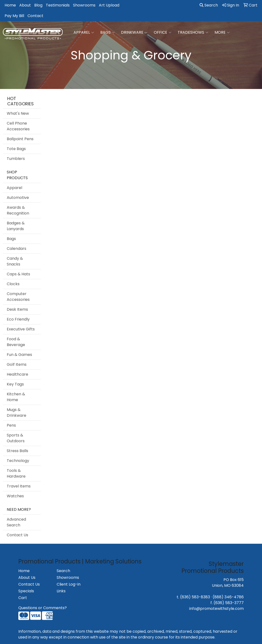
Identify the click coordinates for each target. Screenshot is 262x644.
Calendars (17, 249)
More (222, 32)
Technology (18, 461)
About (25, 5)
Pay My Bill (14, 16)
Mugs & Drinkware (17, 413)
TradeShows (193, 32)
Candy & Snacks (15, 261)
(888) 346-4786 (228, 597)
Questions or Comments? (43, 608)
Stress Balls (17, 451)
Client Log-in (69, 584)
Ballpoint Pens (20, 139)
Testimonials (58, 5)
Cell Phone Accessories (18, 126)
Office (163, 32)
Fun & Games (19, 355)
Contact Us (17, 535)
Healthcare (17, 374)
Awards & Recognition (18, 210)
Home (10, 5)
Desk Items (17, 309)
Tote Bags (16, 149)
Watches (15, 496)
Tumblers (16, 159)
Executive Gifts (21, 329)
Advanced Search (16, 522)
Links (61, 591)
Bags (107, 32)
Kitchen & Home (16, 397)
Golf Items (17, 364)
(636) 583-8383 (195, 597)
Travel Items (19, 486)
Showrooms (84, 5)
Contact (35, 16)
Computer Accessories (18, 297)
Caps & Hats (18, 274)
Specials (26, 591)
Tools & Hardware (16, 473)
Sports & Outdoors (16, 438)
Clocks (13, 284)
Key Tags (15, 384)
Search (209, 5)
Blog (38, 5)
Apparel (84, 32)
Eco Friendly (18, 319)
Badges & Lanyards (16, 226)
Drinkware (134, 32)
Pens (11, 425)
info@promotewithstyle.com (216, 609)
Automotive (18, 198)
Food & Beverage (16, 342)
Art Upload (109, 5)
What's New (18, 113)
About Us (27, 578)
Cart (23, 598)
